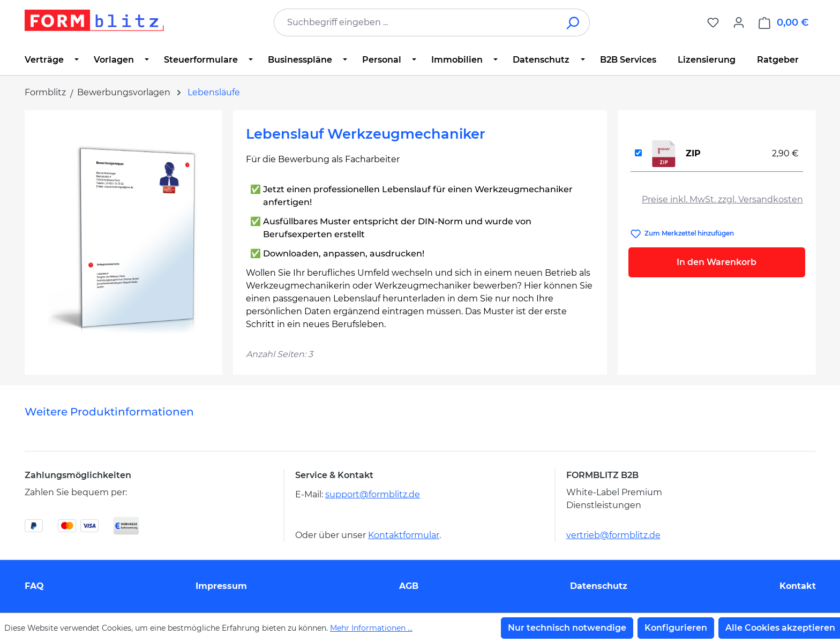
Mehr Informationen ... (371, 628)
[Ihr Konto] (739, 22)
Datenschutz (599, 586)
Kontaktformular (404, 535)
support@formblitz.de (373, 494)
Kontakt (798, 586)
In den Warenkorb (717, 262)
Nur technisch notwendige (567, 628)
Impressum (221, 586)
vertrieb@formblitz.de (613, 535)
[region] (123, 238)
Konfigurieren (676, 628)
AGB (409, 586)
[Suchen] (573, 22)
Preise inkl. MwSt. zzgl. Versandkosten (722, 199)
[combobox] (416, 22)
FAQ (34, 586)
